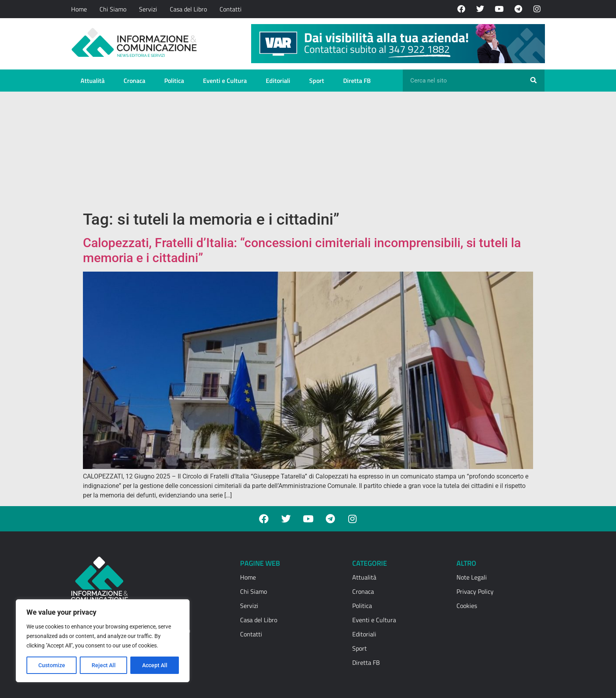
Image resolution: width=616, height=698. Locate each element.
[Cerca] (533, 81)
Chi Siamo (113, 9)
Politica (174, 81)
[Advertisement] (308, 151)
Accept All (155, 665)
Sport (317, 81)
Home (79, 9)
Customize (52, 665)
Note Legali (472, 577)
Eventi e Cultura (225, 81)
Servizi (148, 9)
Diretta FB (357, 81)
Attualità (93, 81)
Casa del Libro (188, 9)
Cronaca (134, 81)
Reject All (104, 665)
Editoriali (278, 81)
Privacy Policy (475, 591)
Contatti (231, 9)
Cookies (467, 606)
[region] (103, 641)
